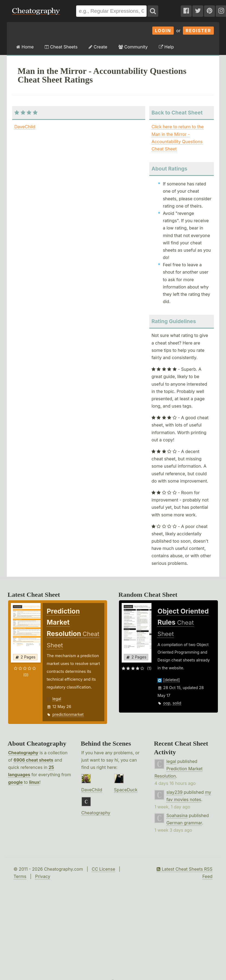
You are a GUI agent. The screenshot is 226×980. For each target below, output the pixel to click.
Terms (20, 876)
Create (98, 47)
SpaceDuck (126, 790)
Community (133, 47)
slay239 (175, 792)
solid (177, 703)
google (15, 782)
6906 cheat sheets (33, 760)
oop (167, 703)
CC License (103, 869)
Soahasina (177, 815)
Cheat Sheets (61, 47)
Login (163, 31)
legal (57, 699)
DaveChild (25, 127)
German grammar (184, 823)
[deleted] (171, 680)
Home (25, 47)
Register (198, 31)
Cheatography (23, 753)
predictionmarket (68, 714)
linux (34, 782)
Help (166, 47)
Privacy (43, 876)
